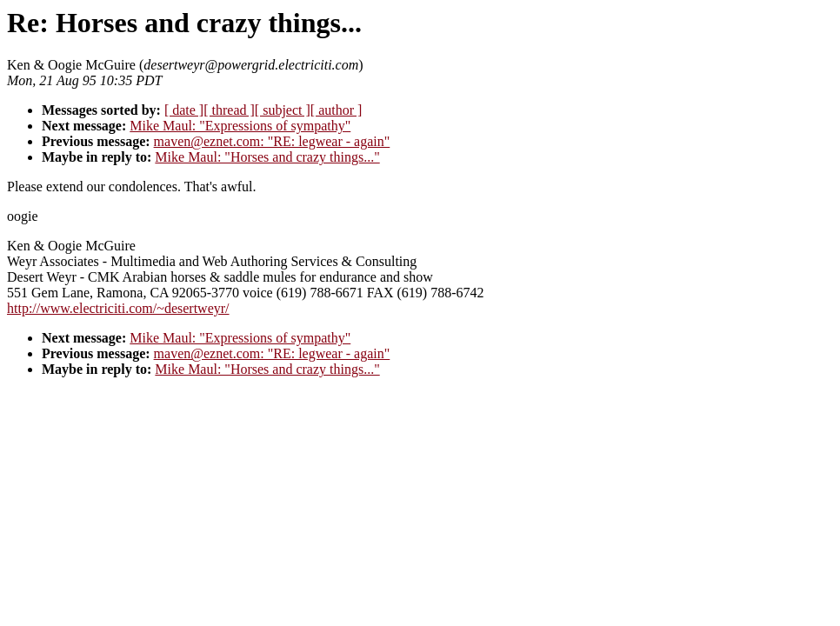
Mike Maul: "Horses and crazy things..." (267, 157)
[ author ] (337, 110)
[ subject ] (283, 110)
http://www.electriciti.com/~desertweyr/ (118, 308)
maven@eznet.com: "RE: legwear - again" (272, 141)
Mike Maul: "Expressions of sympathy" (240, 126)
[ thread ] (229, 110)
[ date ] (184, 110)
